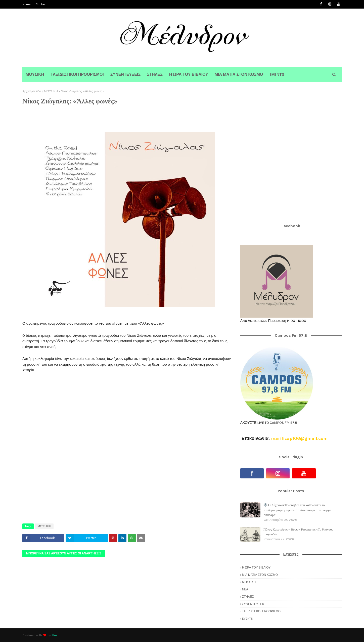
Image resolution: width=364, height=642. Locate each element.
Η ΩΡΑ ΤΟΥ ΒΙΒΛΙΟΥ (256, 568)
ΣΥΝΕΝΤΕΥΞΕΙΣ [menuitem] (125, 74)
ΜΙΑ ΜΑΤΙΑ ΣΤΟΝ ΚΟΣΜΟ (260, 575)
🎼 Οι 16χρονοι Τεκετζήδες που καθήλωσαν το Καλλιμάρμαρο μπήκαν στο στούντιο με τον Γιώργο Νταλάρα (297, 510)
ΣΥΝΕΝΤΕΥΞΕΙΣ (254, 604)
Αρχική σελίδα (32, 91)
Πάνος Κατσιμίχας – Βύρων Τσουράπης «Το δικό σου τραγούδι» (299, 532)
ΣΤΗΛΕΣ (248, 597)
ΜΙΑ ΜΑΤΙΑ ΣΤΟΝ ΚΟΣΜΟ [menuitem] (239, 74)
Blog (54, 635)
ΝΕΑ (245, 589)
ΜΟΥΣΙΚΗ (51, 91)
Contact (41, 4)
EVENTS (247, 619)
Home (27, 4)
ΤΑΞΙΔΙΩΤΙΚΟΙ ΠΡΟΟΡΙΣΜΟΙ (262, 611)
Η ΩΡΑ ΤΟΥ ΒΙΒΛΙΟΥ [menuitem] (189, 74)
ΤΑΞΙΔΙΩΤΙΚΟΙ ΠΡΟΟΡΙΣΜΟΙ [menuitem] (77, 74)
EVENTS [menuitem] (277, 74)
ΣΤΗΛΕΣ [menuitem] (155, 74)
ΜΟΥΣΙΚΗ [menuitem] (35, 74)
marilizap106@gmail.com (299, 438)
